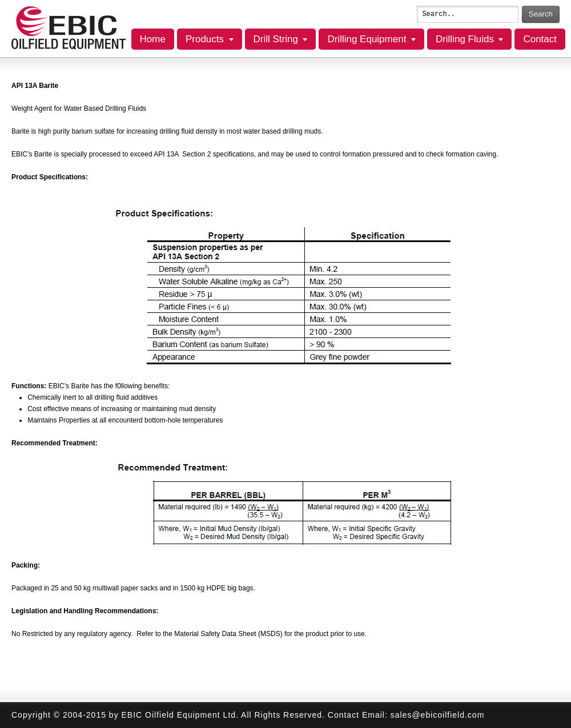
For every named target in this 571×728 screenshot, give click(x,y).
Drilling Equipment (367, 39)
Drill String (276, 39)
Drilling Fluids (465, 39)
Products (205, 39)
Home (153, 39)
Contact (540, 39)
